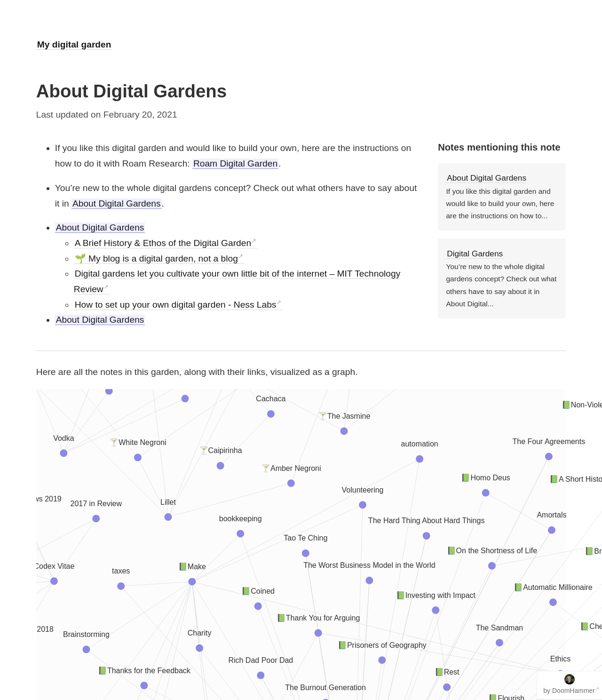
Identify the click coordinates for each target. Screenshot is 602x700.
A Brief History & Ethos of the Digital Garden (163, 243)
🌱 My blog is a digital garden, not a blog (156, 259)
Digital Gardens (475, 254)
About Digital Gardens (117, 203)
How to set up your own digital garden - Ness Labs (176, 305)
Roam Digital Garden (235, 163)
